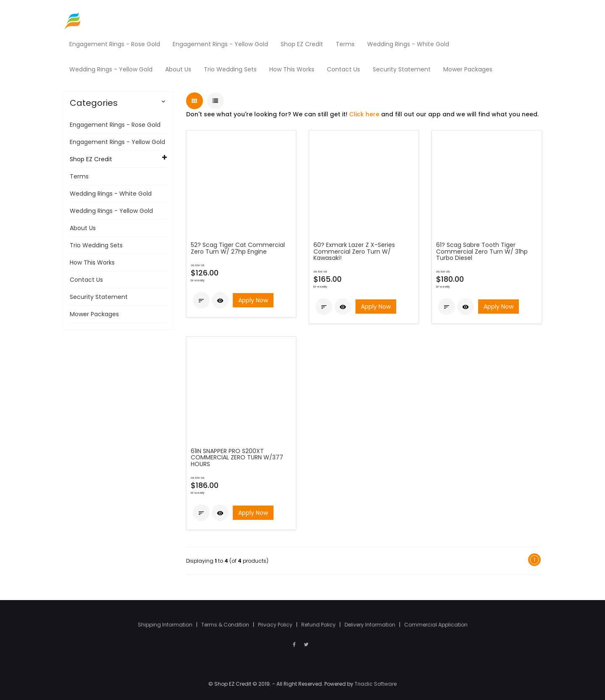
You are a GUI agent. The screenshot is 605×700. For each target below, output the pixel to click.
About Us (83, 228)
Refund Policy (319, 624)
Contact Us (86, 279)
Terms (79, 176)
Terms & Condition (226, 624)
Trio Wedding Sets (96, 245)
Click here (364, 114)
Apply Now (253, 300)
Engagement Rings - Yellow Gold (117, 142)
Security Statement (99, 296)
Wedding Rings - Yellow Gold (111, 210)
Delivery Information (371, 624)
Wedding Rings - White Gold (111, 193)
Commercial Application (436, 624)
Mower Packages (94, 314)
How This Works (92, 262)
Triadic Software (376, 684)
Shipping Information (166, 624)
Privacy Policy (276, 624)
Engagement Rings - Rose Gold (115, 124)
